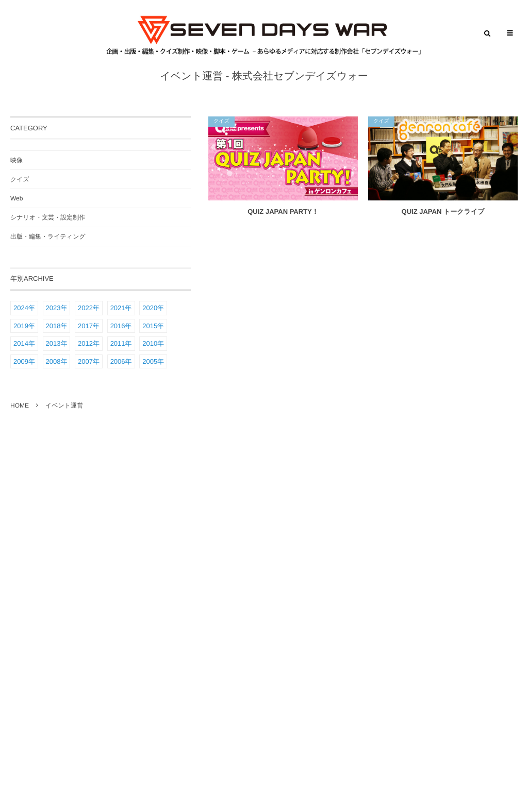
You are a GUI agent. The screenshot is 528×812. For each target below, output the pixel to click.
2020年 (153, 308)
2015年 (153, 326)
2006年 (121, 361)
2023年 (57, 308)
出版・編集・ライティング (48, 236)
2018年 (57, 326)
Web (16, 198)
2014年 (24, 343)
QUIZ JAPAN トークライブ (443, 212)
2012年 (89, 343)
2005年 (153, 361)
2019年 (24, 326)
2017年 (89, 326)
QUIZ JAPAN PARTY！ (283, 212)
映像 (16, 160)
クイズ (221, 121)
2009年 (24, 361)
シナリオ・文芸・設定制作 (48, 217)
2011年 (121, 343)
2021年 (121, 308)
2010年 (153, 343)
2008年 (57, 361)
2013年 (57, 343)
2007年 (89, 361)
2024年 (24, 308)
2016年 (121, 326)
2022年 (89, 308)
